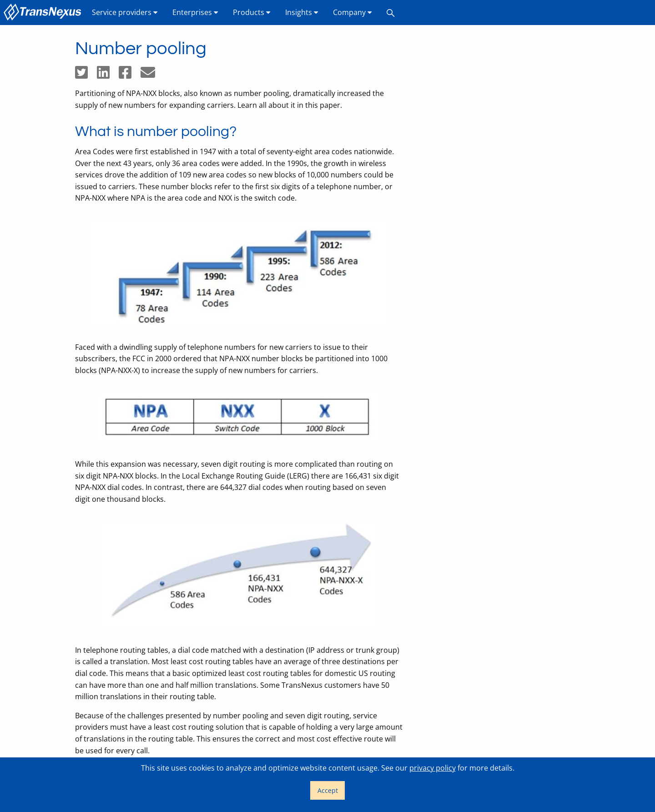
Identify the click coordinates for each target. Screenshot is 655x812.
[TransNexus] (44, 13)
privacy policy (433, 768)
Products (252, 12)
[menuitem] (44, 13)
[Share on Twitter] (86, 75)
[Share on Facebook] (130, 75)
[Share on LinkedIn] (108, 75)
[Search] (391, 13)
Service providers (125, 12)
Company (353, 12)
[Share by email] (151, 75)
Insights (302, 12)
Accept (328, 790)
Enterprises (195, 12)
